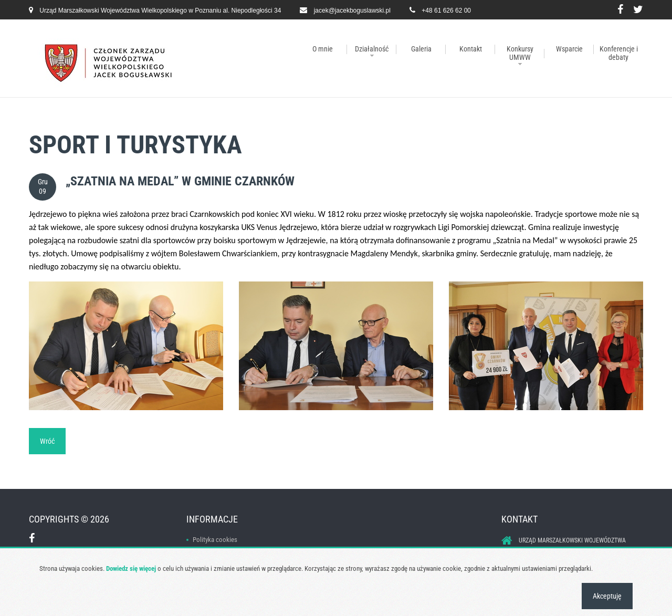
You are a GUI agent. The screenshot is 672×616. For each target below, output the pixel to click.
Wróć (47, 441)
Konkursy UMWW (520, 53)
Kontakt (471, 49)
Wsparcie (569, 49)
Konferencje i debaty (619, 53)
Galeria (421, 49)
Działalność (372, 49)
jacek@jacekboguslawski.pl (352, 11)
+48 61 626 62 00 (446, 11)
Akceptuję (607, 596)
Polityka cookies (215, 540)
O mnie (323, 49)
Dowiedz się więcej (131, 568)
